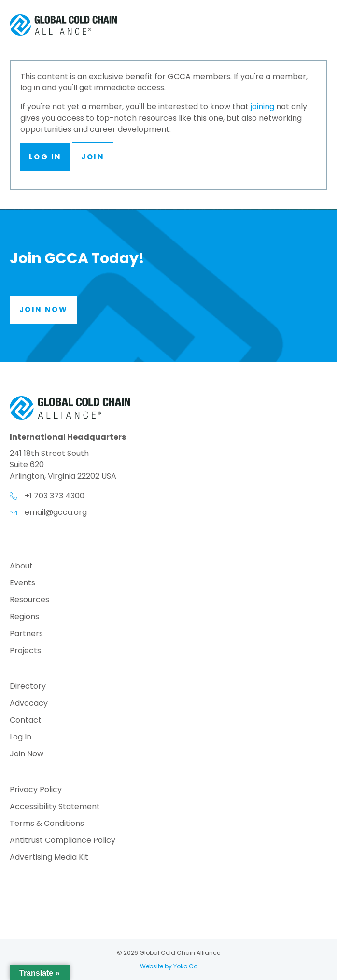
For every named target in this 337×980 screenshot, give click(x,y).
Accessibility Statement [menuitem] (55, 807)
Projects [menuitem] (25, 651)
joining (262, 107)
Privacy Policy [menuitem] (36, 790)
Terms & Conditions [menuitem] (47, 824)
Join (93, 157)
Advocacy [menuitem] (29, 704)
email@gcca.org (56, 512)
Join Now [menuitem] (27, 755)
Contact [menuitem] (26, 721)
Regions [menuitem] (24, 618)
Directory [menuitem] (28, 687)
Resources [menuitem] (29, 601)
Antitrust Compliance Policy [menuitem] (63, 841)
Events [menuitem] (22, 584)
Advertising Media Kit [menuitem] (49, 858)
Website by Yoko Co (169, 966)
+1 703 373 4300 (55, 496)
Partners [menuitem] (26, 634)
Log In (45, 157)
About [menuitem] (21, 567)
